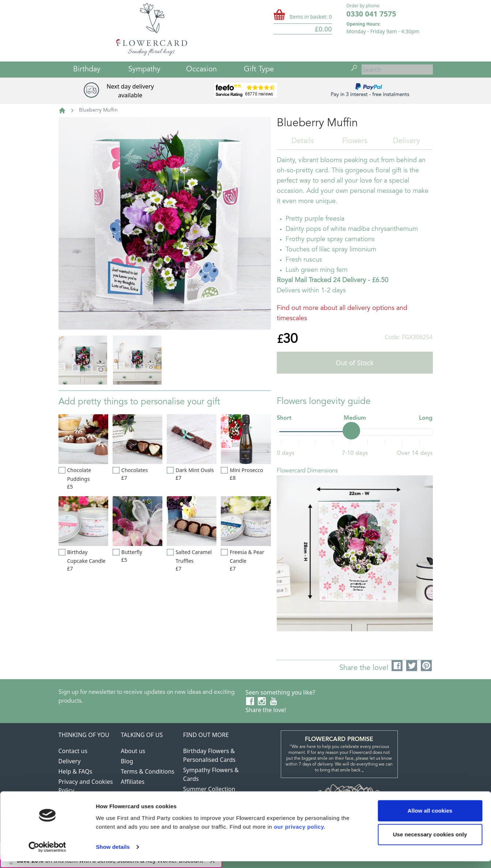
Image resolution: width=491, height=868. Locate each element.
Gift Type (259, 70)
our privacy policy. (300, 833)
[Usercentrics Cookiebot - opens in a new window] (47, 854)
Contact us (73, 751)
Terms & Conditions (148, 771)
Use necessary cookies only (430, 841)
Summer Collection (209, 789)
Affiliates (133, 782)
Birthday (87, 70)
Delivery (407, 141)
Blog (127, 761)
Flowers (355, 141)
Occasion (201, 70)
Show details (113, 854)
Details (303, 141)
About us (133, 751)
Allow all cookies (430, 817)
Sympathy (144, 70)
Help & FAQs (75, 771)
